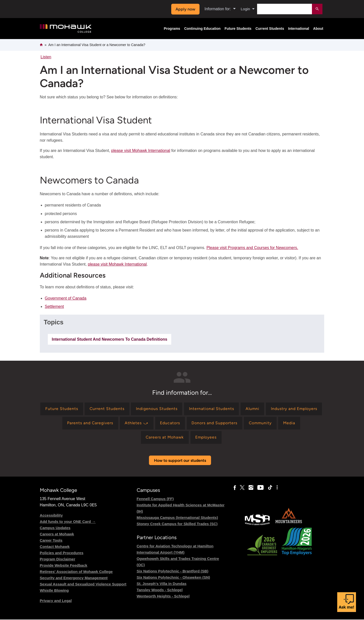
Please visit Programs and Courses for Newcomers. (252, 248)
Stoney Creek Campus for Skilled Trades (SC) (177, 524)
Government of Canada (66, 298)
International (299, 29)
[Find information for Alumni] (282, 409)
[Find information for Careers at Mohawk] (176, 438)
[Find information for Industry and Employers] (72, 423)
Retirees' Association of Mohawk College (76, 572)
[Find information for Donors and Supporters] (255, 423)
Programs (172, 29)
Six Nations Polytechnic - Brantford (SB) (173, 572)
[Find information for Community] (302, 423)
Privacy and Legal (56, 601)
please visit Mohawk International (141, 151)
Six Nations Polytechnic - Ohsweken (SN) (173, 578)
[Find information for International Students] (240, 409)
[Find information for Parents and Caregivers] (130, 423)
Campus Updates (55, 528)
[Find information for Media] (139, 438)
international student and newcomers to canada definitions (110, 339)
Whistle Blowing (54, 591)
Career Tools (51, 541)
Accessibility (51, 516)
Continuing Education (202, 29)
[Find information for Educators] (211, 423)
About (318, 29)
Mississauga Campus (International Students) (177, 518)
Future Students (238, 29)
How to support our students (180, 461)
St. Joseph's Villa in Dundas (162, 584)
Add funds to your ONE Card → (68, 522)
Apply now (185, 9)
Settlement (54, 306)
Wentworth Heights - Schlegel (163, 597)
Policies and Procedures (62, 553)
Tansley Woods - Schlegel (160, 590)
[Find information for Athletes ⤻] (177, 423)
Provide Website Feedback (64, 566)
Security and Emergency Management (74, 578)
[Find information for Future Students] (90, 409)
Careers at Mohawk (57, 535)
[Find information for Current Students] (135, 409)
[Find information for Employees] (218, 438)
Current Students (270, 29)
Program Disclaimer (58, 560)
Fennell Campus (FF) (155, 499)
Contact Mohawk (55, 547)
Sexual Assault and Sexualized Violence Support (83, 585)
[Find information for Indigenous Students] (185, 409)
